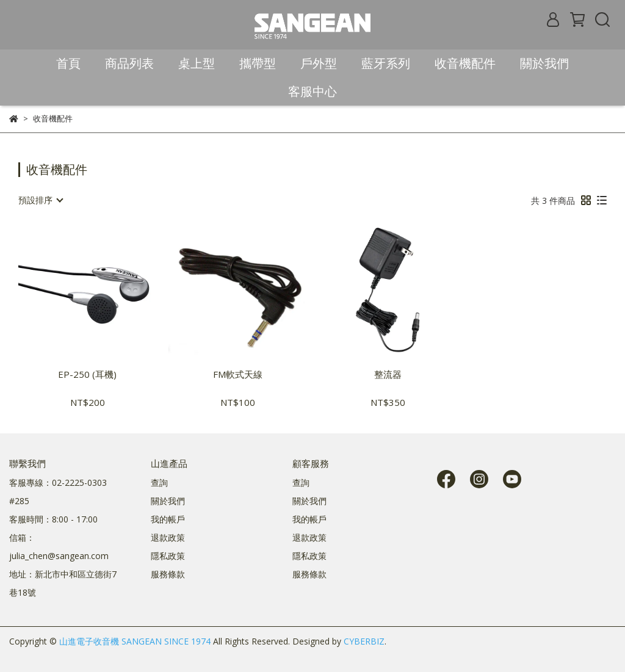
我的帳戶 (168, 519)
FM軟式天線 (238, 374)
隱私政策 (168, 556)
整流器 (388, 374)
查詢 (159, 482)
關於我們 (168, 501)
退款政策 (168, 537)
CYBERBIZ (364, 641)
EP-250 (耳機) (87, 374)
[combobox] (40, 200)
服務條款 (168, 574)
